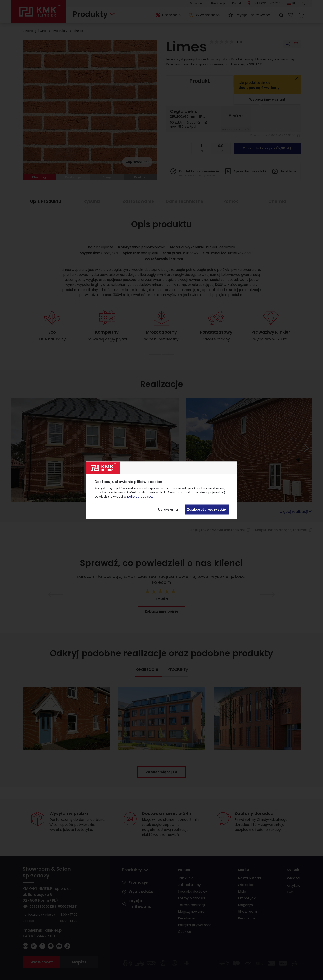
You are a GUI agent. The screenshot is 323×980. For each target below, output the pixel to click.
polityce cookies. (140, 496)
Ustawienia (168, 509)
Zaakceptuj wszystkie (207, 509)
